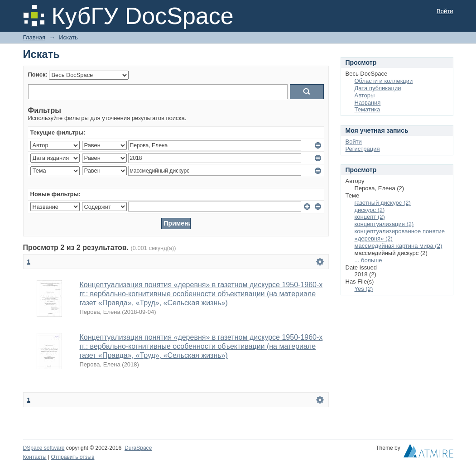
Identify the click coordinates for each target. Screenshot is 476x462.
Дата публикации (378, 88)
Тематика (368, 109)
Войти (445, 11)
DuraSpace (138, 448)
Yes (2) (364, 289)
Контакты (35, 457)
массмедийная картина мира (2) (399, 246)
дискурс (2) (370, 210)
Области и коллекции (384, 81)
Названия (368, 103)
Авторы (365, 95)
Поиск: (38, 75)
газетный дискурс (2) (383, 203)
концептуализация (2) (384, 224)
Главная (34, 37)
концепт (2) (370, 217)
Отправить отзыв (73, 457)
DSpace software (44, 448)
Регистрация (363, 149)
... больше (368, 260)
